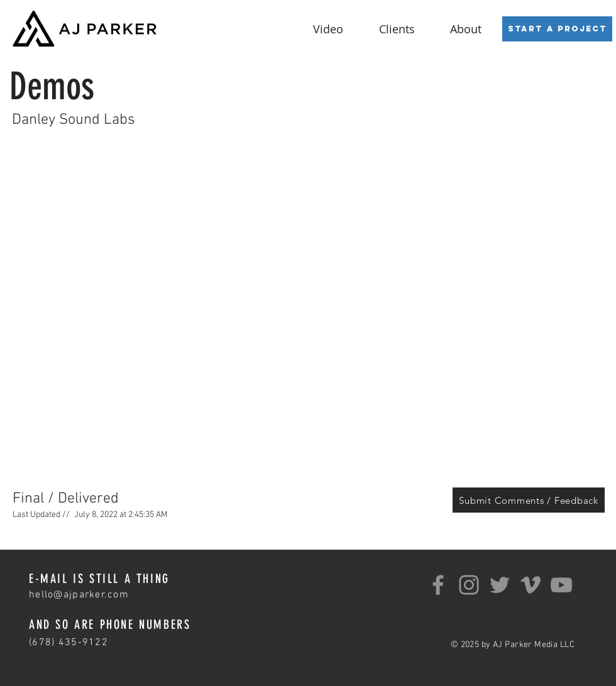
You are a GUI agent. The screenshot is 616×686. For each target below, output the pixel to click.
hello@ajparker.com (79, 595)
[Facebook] (438, 585)
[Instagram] (469, 585)
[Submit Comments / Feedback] (529, 500)
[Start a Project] (557, 29)
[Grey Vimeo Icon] (531, 585)
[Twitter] (500, 585)
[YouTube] (561, 585)
